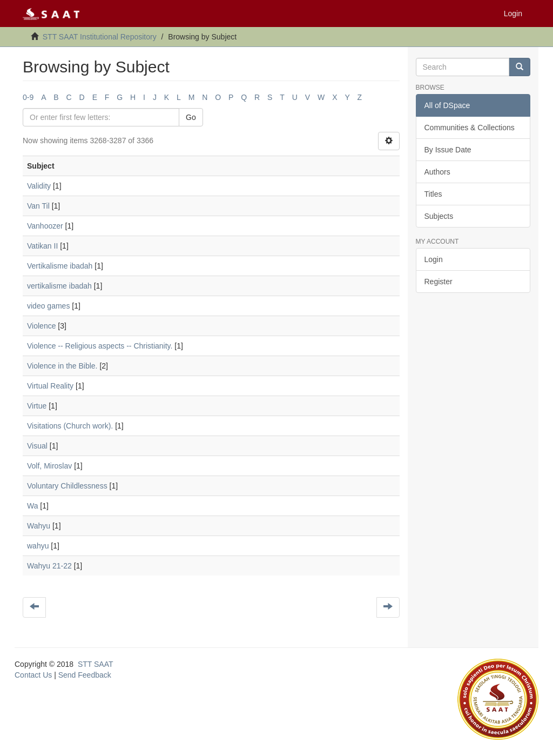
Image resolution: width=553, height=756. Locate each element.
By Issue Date (448, 150)
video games (48, 306)
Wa (32, 506)
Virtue (37, 406)
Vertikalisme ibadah (60, 266)
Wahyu (39, 526)
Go (191, 117)
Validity (39, 186)
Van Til (38, 206)
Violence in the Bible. (62, 366)
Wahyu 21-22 (49, 566)
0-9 (28, 97)
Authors (437, 172)
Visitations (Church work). (70, 426)
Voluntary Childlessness (67, 486)
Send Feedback (85, 675)
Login (434, 259)
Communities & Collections (470, 128)
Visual (37, 446)
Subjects (439, 216)
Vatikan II (42, 246)
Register (439, 282)
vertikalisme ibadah (59, 286)
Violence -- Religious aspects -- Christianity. (100, 346)
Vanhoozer (45, 226)
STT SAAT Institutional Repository (100, 37)
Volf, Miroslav (49, 466)
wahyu (38, 546)
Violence (41, 326)
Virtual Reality (50, 386)
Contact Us (33, 675)
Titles (433, 194)
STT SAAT (96, 664)
